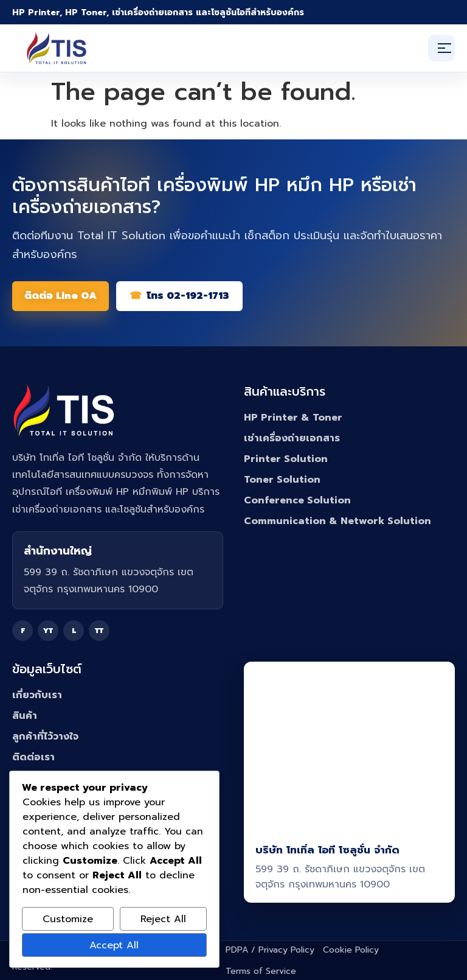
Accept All (114, 945)
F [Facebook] (23, 631)
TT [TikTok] (99, 631)
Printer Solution (286, 459)
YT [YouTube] (48, 631)
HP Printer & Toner (293, 418)
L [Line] (74, 631)
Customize (68, 919)
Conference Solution (297, 500)
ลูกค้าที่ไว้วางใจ (45, 737)
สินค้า (25, 716)
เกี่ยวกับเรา (37, 695)
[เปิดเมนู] (441, 48)
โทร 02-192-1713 (188, 296)
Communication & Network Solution (337, 521)
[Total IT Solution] (57, 48)
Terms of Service (261, 971)
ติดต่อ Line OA (61, 296)
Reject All (163, 919)
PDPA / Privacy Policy (270, 950)
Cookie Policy (351, 950)
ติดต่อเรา (33, 757)
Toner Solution (282, 480)
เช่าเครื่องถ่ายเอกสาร (292, 438)
